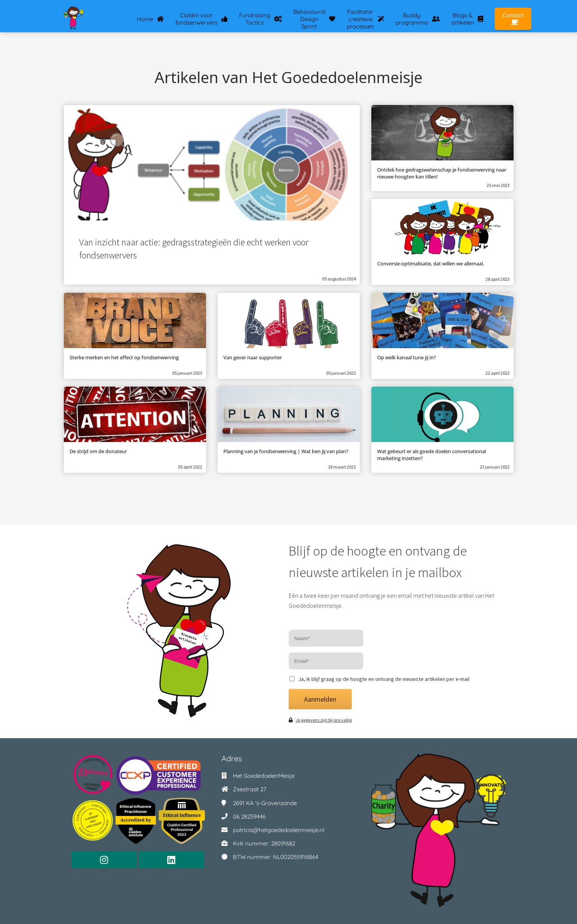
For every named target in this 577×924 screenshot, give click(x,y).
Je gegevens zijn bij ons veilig (320, 720)
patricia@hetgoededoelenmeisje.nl (279, 830)
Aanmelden (320, 699)
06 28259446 (249, 816)
